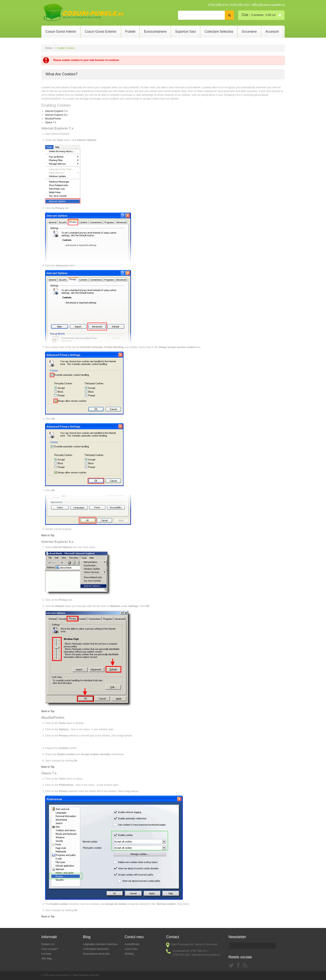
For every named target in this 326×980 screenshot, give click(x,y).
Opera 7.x (51, 122)
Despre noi (48, 944)
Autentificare (132, 944)
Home (49, 48)
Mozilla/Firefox (53, 119)
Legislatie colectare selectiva (100, 944)
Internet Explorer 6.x (56, 115)
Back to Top (48, 535)
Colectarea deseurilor (96, 949)
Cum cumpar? (50, 949)
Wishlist (129, 954)
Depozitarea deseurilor (97, 954)
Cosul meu (131, 949)
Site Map (47, 958)
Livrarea (46, 954)
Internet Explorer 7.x (56, 111)
